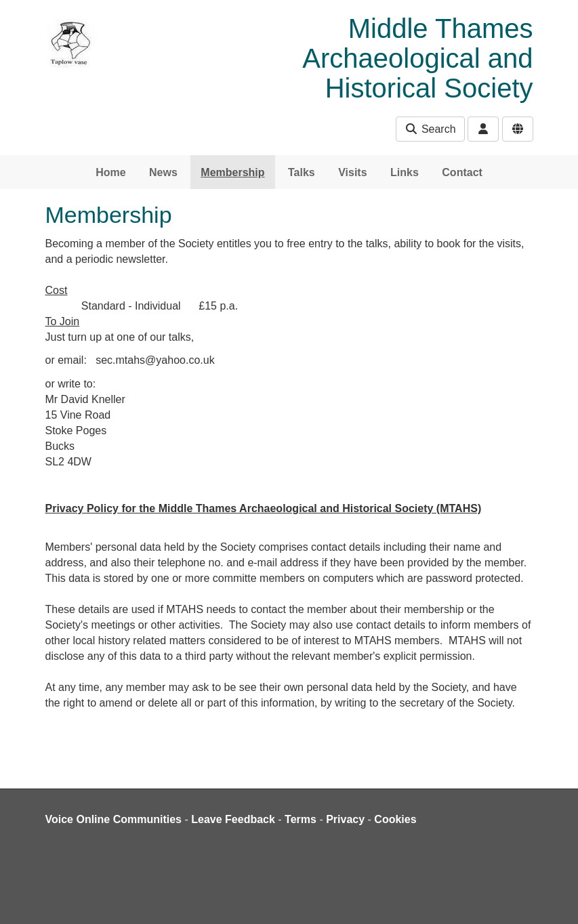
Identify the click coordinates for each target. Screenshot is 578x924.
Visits (352, 172)
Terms (301, 819)
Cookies (395, 819)
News (163, 172)
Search (430, 129)
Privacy (345, 819)
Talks (302, 172)
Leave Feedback (233, 819)
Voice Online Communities (114, 819)
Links (405, 172)
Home (110, 172)
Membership (232, 172)
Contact (462, 172)
